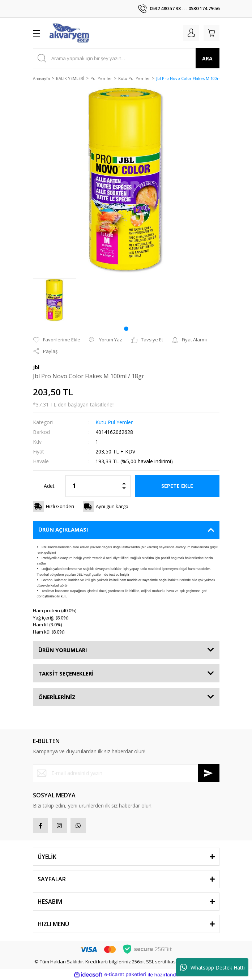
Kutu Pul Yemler (114, 422)
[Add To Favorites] (57, 340)
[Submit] (209, 773)
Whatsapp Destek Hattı (212, 967)
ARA (207, 58)
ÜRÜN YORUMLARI (63, 650)
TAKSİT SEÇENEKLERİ (66, 673)
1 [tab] (126, 329)
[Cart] (212, 33)
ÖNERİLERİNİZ (57, 697)
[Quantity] (98, 486)
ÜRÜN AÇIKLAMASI (63, 529)
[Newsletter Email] (126, 773)
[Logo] (69, 33)
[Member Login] (191, 33)
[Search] (126, 58)
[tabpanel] (55, 300)
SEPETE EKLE (177, 486)
